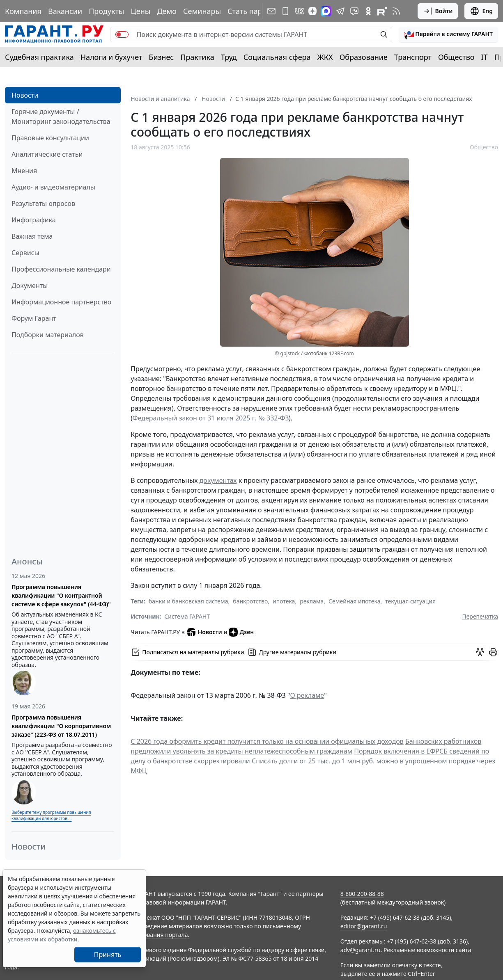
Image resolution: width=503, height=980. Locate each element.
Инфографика (34, 220)
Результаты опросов (43, 203)
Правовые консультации (50, 138)
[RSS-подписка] (396, 11)
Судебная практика (39, 57)
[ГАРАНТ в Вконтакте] (299, 11)
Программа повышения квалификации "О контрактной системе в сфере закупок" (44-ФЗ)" (61, 595)
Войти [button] (438, 11)
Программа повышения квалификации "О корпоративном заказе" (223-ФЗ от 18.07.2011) (61, 726)
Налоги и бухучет (111, 57)
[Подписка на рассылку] (271, 11)
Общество (456, 57)
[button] (448, 34)
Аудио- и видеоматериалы (53, 187)
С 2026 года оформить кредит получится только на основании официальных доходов (267, 741)
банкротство (250, 601)
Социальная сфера (277, 57)
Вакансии (65, 11)
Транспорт (413, 57)
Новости (25, 95)
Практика (197, 57)
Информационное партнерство (61, 302)
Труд (229, 57)
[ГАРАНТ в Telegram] (340, 11)
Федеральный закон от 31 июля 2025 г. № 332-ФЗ (211, 418)
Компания (23, 11)
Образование (364, 57)
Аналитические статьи (47, 154)
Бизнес (161, 57)
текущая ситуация (410, 601)
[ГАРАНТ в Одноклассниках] (368, 11)
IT (485, 57)
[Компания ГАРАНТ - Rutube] (382, 11)
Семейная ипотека (354, 601)
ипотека (284, 601)
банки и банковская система (188, 601)
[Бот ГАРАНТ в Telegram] (354, 11)
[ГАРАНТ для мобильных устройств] (285, 11)
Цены (140, 11)
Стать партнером (258, 11)
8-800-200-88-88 (362, 894)
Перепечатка (480, 616)
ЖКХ (325, 57)
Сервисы (25, 253)
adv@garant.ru (361, 950)
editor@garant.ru (364, 926)
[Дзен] (312, 11)
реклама (312, 601)
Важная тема (32, 236)
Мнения (24, 171)
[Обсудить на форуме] (480, 652)
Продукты (106, 11)
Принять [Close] (108, 955)
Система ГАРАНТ (187, 616)
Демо (167, 11)
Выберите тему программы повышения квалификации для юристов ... (51, 815)
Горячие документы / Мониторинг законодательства (61, 117)
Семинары (202, 11)
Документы (30, 286)
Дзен (241, 632)
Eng (481, 11)
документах (218, 480)
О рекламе (307, 695)
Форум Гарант (34, 318)
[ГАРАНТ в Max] (326, 11)
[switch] (122, 34)
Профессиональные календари (61, 269)
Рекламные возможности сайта (427, 950)
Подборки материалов (48, 335)
